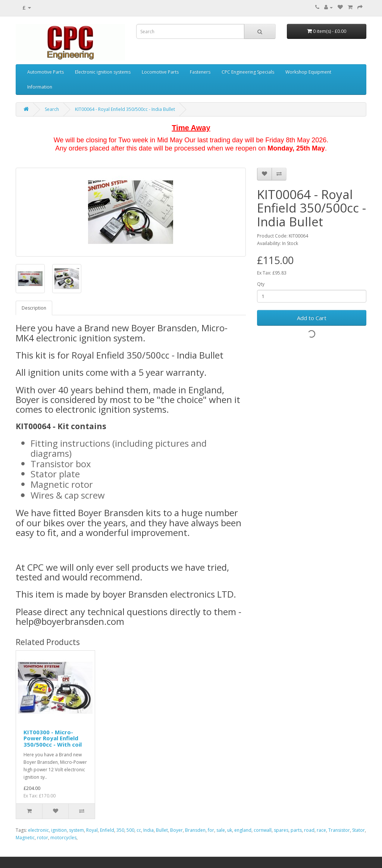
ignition (59, 830)
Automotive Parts (46, 72)
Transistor (339, 830)
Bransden (195, 830)
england (243, 830)
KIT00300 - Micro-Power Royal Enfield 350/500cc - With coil (53, 738)
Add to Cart (312, 318)
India (148, 830)
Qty (261, 284)
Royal (92, 830)
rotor (43, 838)
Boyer (176, 830)
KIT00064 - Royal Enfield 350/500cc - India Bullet (125, 109)
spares (281, 830)
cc (139, 830)
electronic (38, 830)
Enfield (107, 830)
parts (296, 830)
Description (34, 308)
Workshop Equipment (308, 72)
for (211, 830)
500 (130, 830)
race (321, 830)
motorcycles (63, 838)
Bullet (162, 830)
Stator (358, 830)
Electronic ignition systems (103, 72)
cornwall (263, 830)
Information (40, 87)
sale (221, 830)
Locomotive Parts (160, 72)
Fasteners (200, 72)
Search (52, 109)
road (309, 830)
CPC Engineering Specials (248, 72)
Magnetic (25, 838)
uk (230, 830)
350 (120, 830)
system (76, 830)
